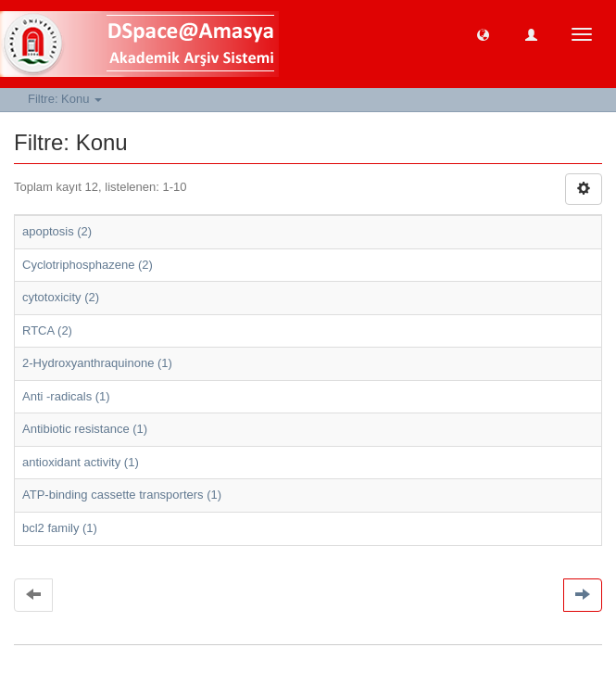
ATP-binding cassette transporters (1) (122, 495)
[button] (483, 34)
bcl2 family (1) (60, 528)
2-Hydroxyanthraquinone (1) (97, 363)
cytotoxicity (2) (61, 297)
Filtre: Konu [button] (65, 99)
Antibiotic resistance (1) (85, 429)
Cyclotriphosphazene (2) (88, 265)
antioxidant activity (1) (81, 462)
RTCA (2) (47, 330)
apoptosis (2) (57, 231)
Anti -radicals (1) (66, 396)
